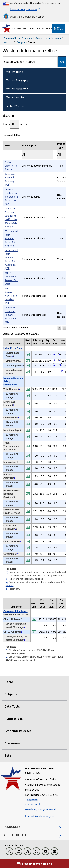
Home (9, 682)
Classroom (12, 743)
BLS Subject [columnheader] (29, 146)
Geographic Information (48, 38)
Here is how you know (24, 9)
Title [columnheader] (7, 146)
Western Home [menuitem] (14, 72)
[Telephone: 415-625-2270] (47, 802)
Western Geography (17, 80)
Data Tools (12, 706)
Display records (15, 124)
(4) (7, 582)
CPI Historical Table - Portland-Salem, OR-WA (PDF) (11, 238)
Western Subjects (16, 89)
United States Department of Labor (23, 16)
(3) (7, 579)
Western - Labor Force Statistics (11, 166)
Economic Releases (18, 731)
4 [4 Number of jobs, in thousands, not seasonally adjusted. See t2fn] (19, 389)
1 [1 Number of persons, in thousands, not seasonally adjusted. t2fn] (13, 356)
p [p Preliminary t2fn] (60, 354)
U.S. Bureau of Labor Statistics (32, 28)
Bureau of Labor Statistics (18, 38)
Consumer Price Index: (16, 611)
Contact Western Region (39, 816)
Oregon (21, 42)
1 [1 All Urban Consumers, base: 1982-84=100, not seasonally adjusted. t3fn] (21, 619)
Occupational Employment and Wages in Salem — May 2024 (11, 197)
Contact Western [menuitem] (15, 106)
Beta (8, 756)
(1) (7, 572)
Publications (14, 719)
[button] (59, 328)
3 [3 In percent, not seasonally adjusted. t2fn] (11, 373)
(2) (7, 576)
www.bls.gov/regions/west (40, 809)
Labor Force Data (13, 348)
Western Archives (16, 97)
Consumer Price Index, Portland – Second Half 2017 (10, 315)
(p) (7, 589)
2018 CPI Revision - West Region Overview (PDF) (11, 296)
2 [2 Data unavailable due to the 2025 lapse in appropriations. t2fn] (54, 354)
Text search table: (30, 135)
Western (9, 42)
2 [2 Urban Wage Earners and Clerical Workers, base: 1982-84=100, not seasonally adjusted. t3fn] (21, 632)
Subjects (11, 694)
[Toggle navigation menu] (59, 28)
